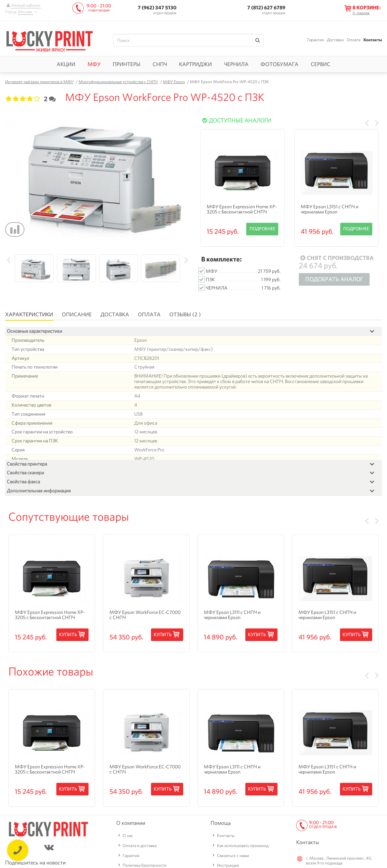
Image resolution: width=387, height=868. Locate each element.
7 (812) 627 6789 (266, 8)
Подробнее (262, 229)
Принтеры (127, 64)
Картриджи (195, 64)
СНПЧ (160, 64)
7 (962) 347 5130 (157, 8)
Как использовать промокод (243, 861)
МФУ (94, 64)
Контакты (373, 40)
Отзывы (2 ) (185, 314)
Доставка (335, 40)
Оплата (354, 40)
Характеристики (29, 314)
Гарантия (316, 40)
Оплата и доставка (140, 861)
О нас (128, 852)
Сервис (321, 64)
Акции (66, 64)
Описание (77, 314)
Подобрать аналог (334, 279)
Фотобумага (279, 64)
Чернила (236, 64)
